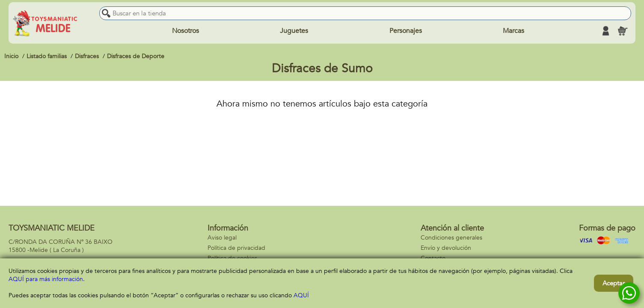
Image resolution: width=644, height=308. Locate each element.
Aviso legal (222, 238)
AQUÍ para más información (46, 279)
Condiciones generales (451, 238)
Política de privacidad (236, 248)
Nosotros (185, 31)
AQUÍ (301, 295)
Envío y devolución (446, 248)
